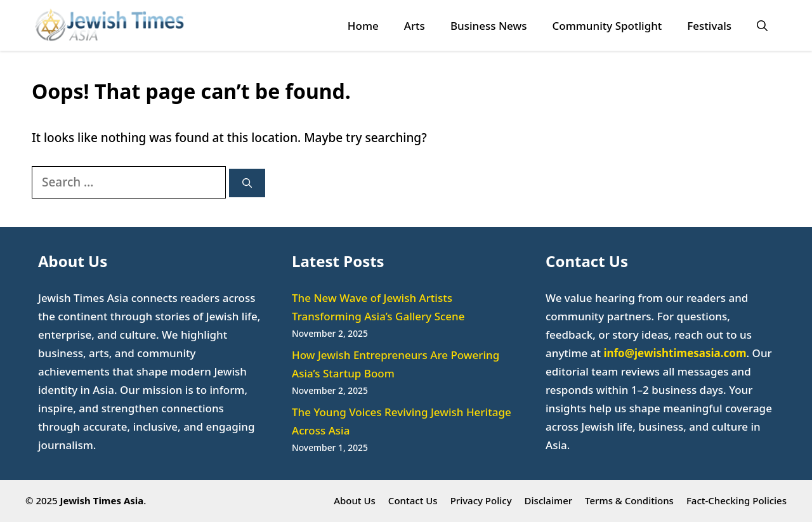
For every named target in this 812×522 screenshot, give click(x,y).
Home (363, 26)
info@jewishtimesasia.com (675, 353)
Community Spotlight (607, 26)
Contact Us (413, 500)
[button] (762, 26)
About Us (355, 500)
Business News (489, 26)
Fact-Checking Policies (737, 500)
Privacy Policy (481, 500)
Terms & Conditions (629, 500)
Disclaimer (549, 500)
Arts (415, 26)
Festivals (709, 26)
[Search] (247, 183)
